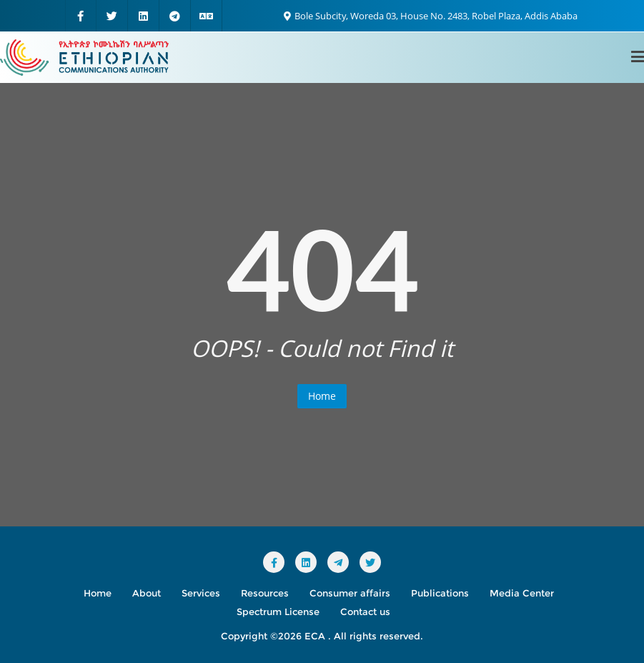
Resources (265, 593)
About (147, 593)
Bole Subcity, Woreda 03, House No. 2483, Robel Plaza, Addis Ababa (431, 16)
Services (201, 593)
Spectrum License (278, 612)
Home (322, 396)
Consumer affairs (350, 593)
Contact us (365, 612)
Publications (440, 593)
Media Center (522, 593)
